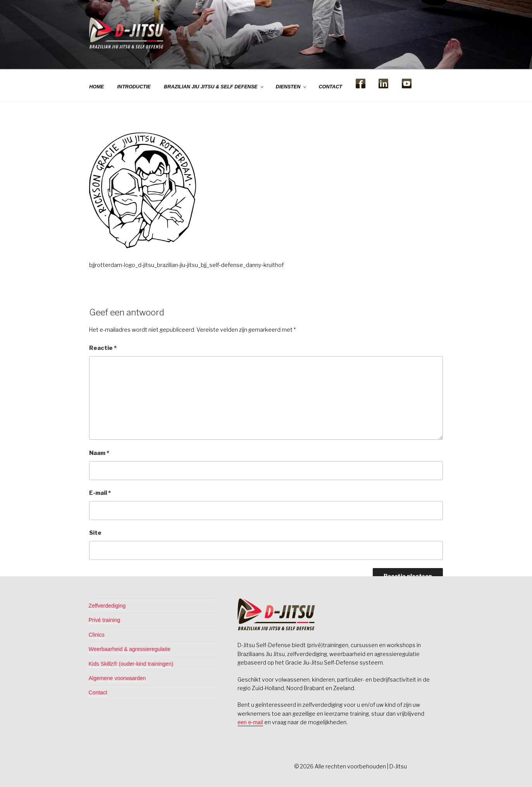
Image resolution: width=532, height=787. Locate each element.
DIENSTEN (292, 87)
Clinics (97, 635)
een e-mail (250, 722)
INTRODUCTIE (134, 87)
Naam (99, 453)
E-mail (100, 493)
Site (95, 533)
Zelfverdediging (107, 606)
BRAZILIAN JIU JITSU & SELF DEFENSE (214, 87)
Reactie (103, 348)
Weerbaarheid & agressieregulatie (130, 649)
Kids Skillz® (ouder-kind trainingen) (131, 664)
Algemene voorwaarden (117, 678)
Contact (98, 692)
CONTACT (330, 87)
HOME (96, 87)
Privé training (105, 620)
